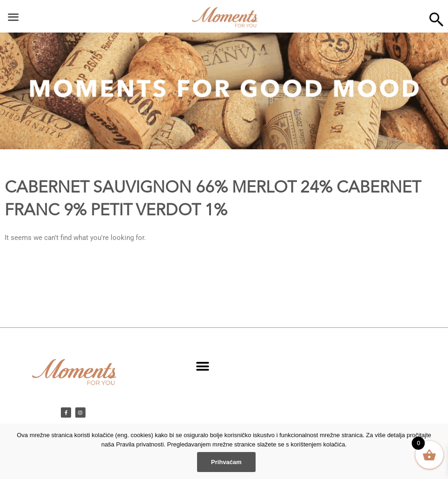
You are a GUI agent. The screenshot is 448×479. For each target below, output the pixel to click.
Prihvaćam (226, 462)
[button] (202, 366)
